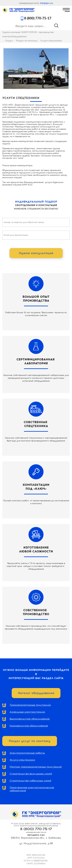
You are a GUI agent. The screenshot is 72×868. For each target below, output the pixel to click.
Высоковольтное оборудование (30, 719)
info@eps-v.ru (47, 3)
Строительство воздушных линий (31, 774)
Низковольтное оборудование (29, 726)
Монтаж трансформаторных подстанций (36, 767)
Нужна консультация (36, 253)
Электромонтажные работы (27, 753)
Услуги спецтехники (22, 760)
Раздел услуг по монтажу (30, 741)
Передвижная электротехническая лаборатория (32, 789)
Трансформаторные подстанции (30, 705)
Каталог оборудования (36, 693)
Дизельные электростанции (27, 712)
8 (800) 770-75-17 (38, 18)
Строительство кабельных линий (30, 781)
